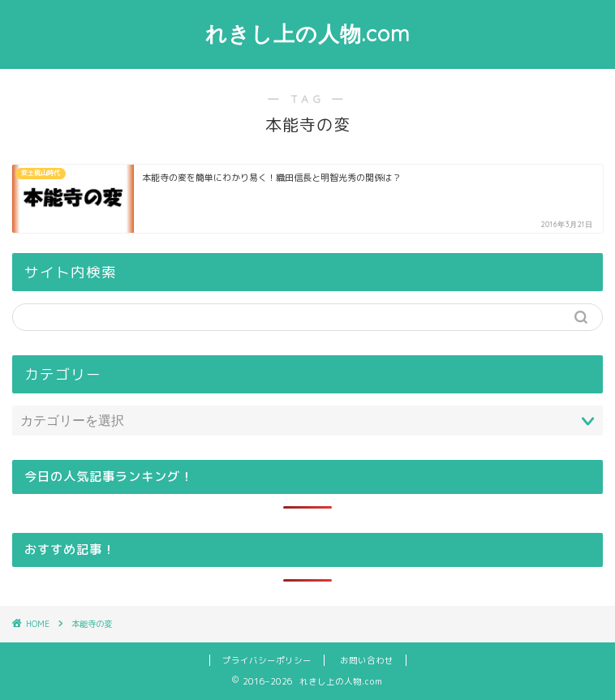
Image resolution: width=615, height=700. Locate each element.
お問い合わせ (367, 660)
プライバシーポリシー (267, 660)
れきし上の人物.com (308, 33)
